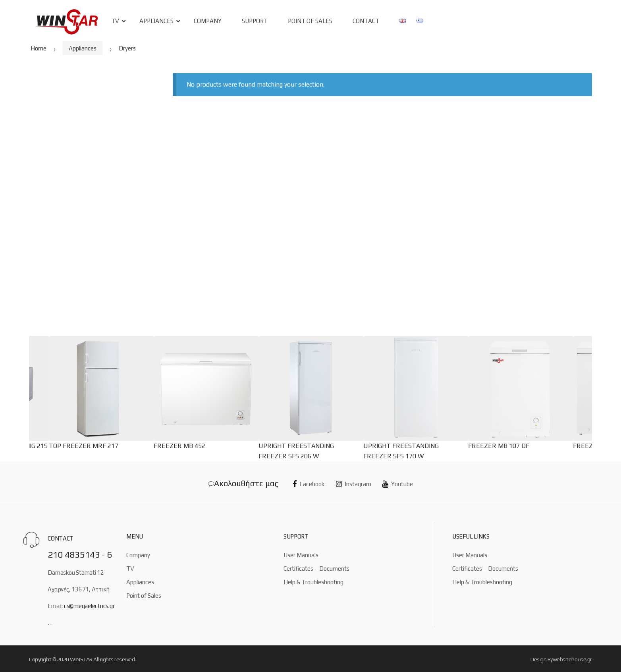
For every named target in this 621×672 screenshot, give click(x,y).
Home (39, 48)
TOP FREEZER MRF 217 (84, 446)
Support (255, 21)
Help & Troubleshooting (313, 582)
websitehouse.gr (572, 659)
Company (208, 21)
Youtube (398, 484)
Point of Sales (144, 596)
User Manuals (301, 555)
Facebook (309, 484)
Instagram (354, 484)
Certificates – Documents (316, 569)
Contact (366, 21)
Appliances (156, 21)
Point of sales (310, 21)
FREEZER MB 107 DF (499, 446)
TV (115, 21)
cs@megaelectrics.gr (89, 606)
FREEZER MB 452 (179, 446)
